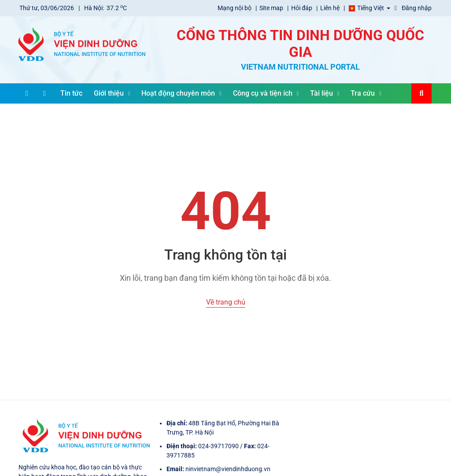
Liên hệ (331, 8)
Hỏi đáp (302, 8)
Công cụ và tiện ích (266, 93)
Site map (272, 8)
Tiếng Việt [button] (366, 8)
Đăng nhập (413, 8)
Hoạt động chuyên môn (181, 93)
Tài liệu (325, 93)
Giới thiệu (112, 93)
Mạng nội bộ (235, 8)
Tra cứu (366, 93)
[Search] (421, 93)
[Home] (44, 93)
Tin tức (71, 93)
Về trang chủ (226, 302)
